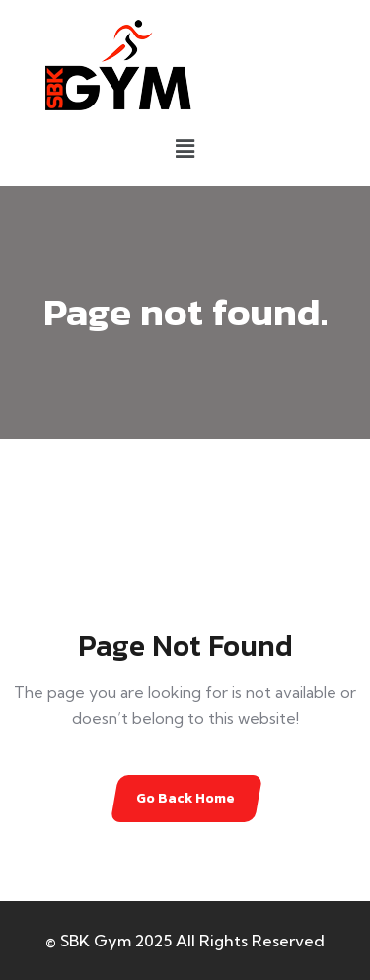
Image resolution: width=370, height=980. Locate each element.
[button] (185, 148)
